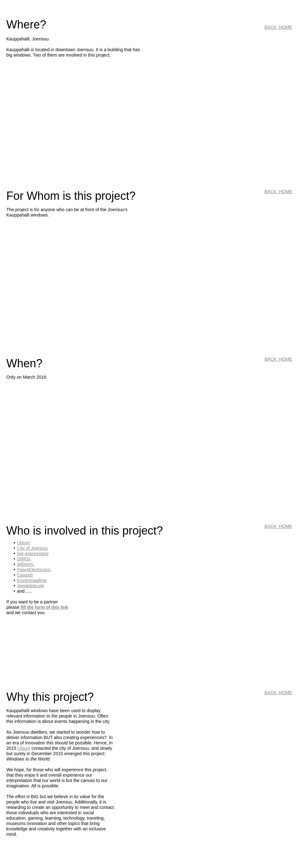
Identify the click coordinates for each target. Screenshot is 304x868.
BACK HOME (278, 27)
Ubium (24, 748)
